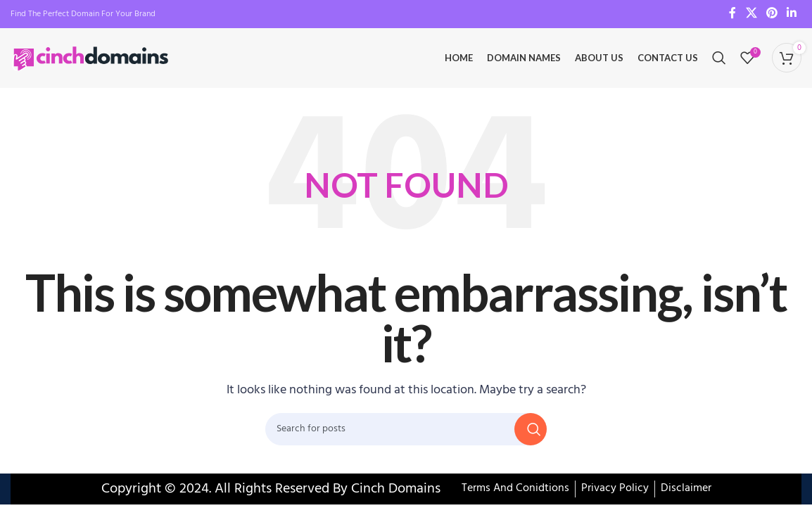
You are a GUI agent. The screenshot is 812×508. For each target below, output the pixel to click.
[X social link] (751, 14)
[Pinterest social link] (772, 14)
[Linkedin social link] (792, 14)
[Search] (719, 60)
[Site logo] (92, 60)
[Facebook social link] (732, 14)
